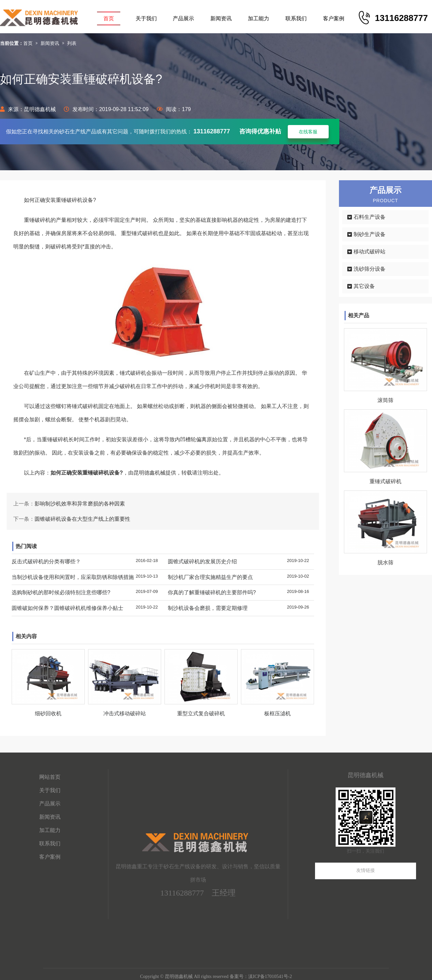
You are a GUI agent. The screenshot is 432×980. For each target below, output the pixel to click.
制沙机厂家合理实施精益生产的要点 (210, 577)
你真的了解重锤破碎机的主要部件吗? (212, 592)
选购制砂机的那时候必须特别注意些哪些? (61, 592)
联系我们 (296, 18)
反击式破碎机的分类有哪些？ (46, 561)
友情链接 (366, 870)
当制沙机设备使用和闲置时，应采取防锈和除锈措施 (73, 577)
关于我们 (146, 18)
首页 (109, 18)
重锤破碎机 (55, 439)
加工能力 (259, 18)
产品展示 (183, 18)
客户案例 (334, 18)
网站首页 (50, 777)
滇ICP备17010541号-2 (270, 977)
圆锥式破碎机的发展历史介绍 (202, 561)
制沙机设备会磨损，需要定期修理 (208, 608)
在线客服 (308, 132)
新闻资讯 (221, 18)
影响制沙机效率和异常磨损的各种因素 (80, 504)
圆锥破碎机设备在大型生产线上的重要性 (82, 519)
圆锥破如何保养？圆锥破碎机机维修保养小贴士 (67, 608)
